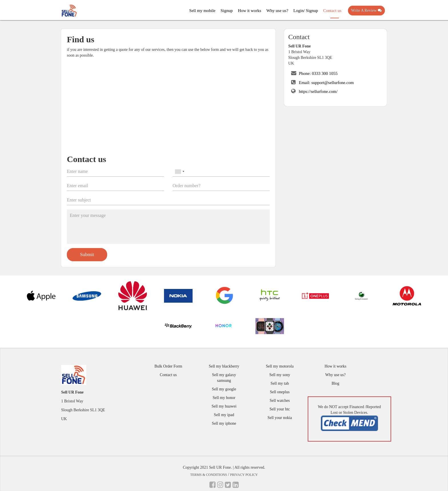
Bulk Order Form (168, 366)
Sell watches (280, 401)
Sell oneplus (280, 392)
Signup (227, 11)
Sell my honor (224, 398)
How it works (250, 11)
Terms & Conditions (209, 475)
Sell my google (224, 389)
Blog (335, 383)
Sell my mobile (202, 11)
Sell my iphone (224, 423)
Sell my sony (280, 375)
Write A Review (366, 10)
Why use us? (277, 11)
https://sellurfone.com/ (318, 91)
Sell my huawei (224, 406)
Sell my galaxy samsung (224, 378)
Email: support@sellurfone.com (326, 83)
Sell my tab (280, 383)
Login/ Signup (306, 11)
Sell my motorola (280, 366)
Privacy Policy (244, 475)
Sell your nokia (280, 418)
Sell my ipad (224, 415)
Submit (87, 255)
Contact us (332, 11)
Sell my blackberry (224, 366)
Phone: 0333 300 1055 (318, 73)
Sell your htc (280, 409)
